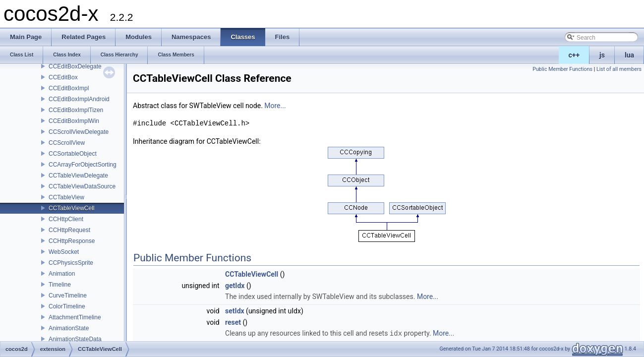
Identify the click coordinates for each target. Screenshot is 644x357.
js (602, 55)
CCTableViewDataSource (82, 186)
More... (275, 106)
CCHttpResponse (72, 241)
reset (233, 322)
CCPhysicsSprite (71, 263)
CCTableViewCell (71, 208)
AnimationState (69, 328)
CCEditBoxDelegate (75, 66)
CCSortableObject (73, 154)
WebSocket (64, 252)
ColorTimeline (67, 306)
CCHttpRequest (69, 230)
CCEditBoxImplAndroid (79, 99)
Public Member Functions (562, 69)
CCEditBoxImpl (69, 88)
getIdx (235, 286)
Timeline (60, 285)
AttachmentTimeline (75, 317)
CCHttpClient (66, 219)
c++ (574, 55)
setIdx (235, 311)
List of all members (619, 69)
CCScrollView (67, 143)
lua (629, 55)
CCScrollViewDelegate (79, 132)
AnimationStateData (75, 339)
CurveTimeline (68, 296)
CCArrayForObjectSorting (83, 165)
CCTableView (66, 197)
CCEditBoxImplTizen (76, 110)
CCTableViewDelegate (78, 176)
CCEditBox (63, 77)
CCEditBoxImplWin (74, 121)
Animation (62, 274)
